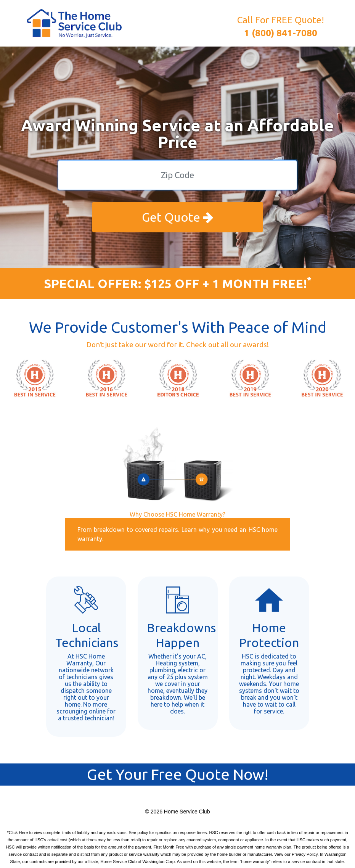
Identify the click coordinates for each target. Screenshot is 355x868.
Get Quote (177, 217)
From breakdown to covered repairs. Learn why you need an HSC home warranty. (177, 534)
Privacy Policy (305, 854)
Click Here (18, 833)
